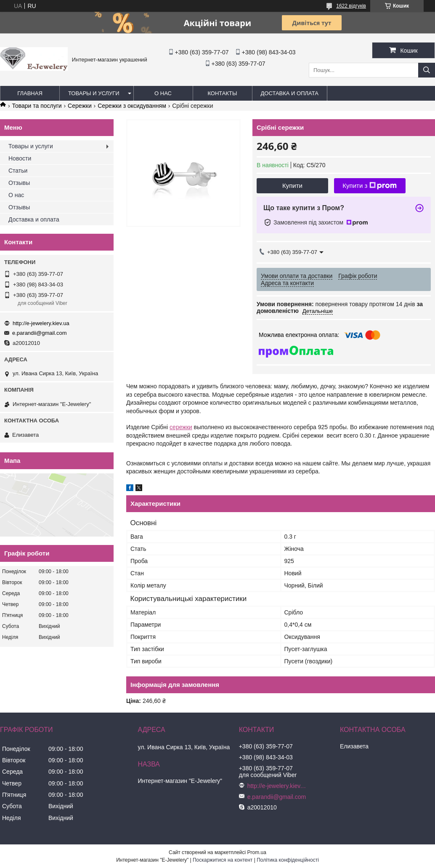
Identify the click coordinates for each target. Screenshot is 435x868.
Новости (20, 158)
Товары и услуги (94, 93)
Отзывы (19, 183)
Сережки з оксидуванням (132, 106)
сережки (181, 427)
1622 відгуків (351, 6)
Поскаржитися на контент (223, 860)
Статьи (18, 171)
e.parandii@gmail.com (40, 333)
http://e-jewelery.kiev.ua (41, 323)
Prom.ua (257, 852)
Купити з (370, 186)
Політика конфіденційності (288, 860)
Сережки (80, 106)
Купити (292, 186)
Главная (30, 93)
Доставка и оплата (290, 93)
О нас (163, 93)
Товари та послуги (37, 106)
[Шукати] (427, 70)
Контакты (222, 93)
